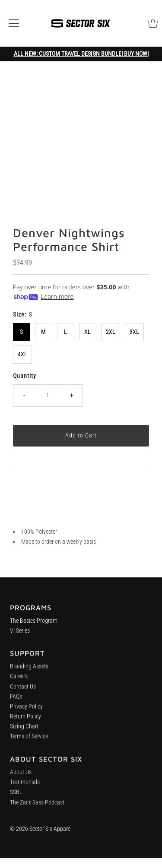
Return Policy (25, 720)
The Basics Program (34, 623)
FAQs (16, 700)
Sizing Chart (24, 730)
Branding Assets (29, 670)
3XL (134, 332)
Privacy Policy (26, 710)
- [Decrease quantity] (24, 395)
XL (87, 332)
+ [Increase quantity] (71, 395)
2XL (111, 332)
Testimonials (25, 788)
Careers (19, 680)
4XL (22, 354)
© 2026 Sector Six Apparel (41, 829)
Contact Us (23, 690)
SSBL (16, 798)
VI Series (20, 633)
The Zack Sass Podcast (37, 808)
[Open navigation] (14, 23)
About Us (21, 778)
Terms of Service (29, 740)
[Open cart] (153, 23)
